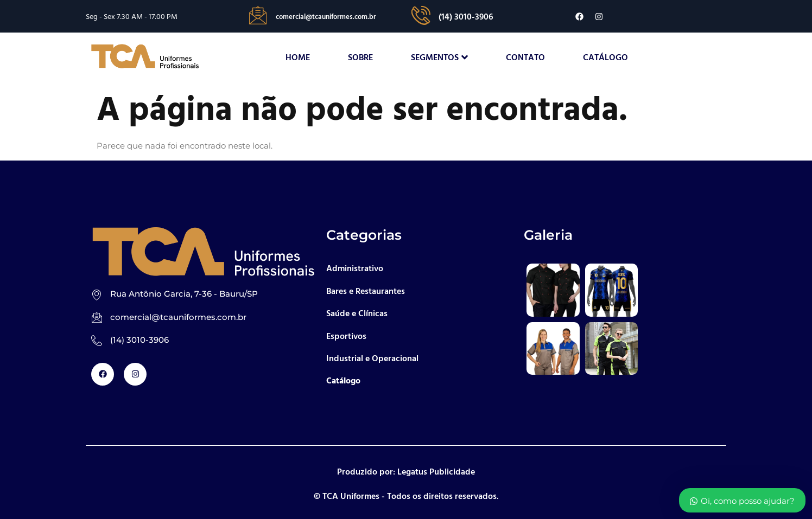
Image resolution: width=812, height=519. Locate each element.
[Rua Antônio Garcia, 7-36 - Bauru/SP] (97, 294)
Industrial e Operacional (372, 358)
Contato (525, 57)
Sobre (360, 57)
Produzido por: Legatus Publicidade (406, 471)
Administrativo (355, 268)
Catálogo (605, 57)
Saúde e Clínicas (357, 313)
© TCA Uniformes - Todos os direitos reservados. (406, 496)
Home (298, 57)
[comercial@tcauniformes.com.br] (97, 318)
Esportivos (346, 336)
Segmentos (439, 57)
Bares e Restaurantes (366, 291)
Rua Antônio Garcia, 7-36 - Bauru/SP (184, 294)
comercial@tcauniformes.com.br (178, 317)
